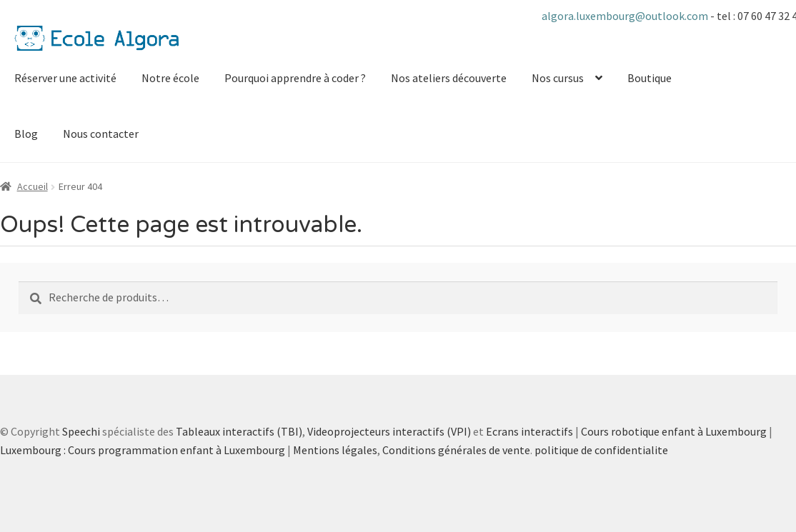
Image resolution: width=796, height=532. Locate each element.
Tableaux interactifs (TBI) (239, 431)
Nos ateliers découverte (449, 78)
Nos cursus (558, 78)
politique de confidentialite (601, 450)
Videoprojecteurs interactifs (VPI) (389, 431)
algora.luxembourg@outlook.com (626, 16)
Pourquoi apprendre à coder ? (295, 78)
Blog (26, 134)
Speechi (81, 431)
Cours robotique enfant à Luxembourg (674, 431)
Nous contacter (101, 134)
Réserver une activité (65, 78)
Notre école (170, 78)
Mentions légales (335, 450)
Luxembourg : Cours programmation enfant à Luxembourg (143, 450)
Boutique (650, 78)
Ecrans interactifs (529, 431)
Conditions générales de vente (456, 450)
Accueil (33, 186)
